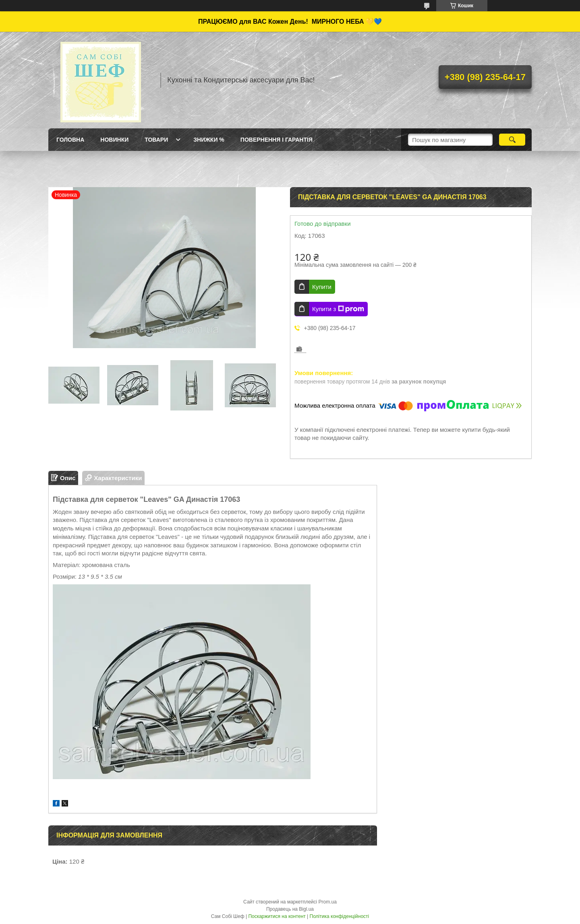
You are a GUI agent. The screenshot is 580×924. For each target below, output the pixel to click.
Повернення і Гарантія (277, 140)
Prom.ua (328, 902)
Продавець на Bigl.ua (290, 909)
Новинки (114, 140)
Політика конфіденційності (340, 916)
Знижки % (209, 140)
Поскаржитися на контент (277, 916)
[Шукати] (512, 140)
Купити (322, 287)
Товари (156, 140)
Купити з (338, 309)
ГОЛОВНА (70, 140)
